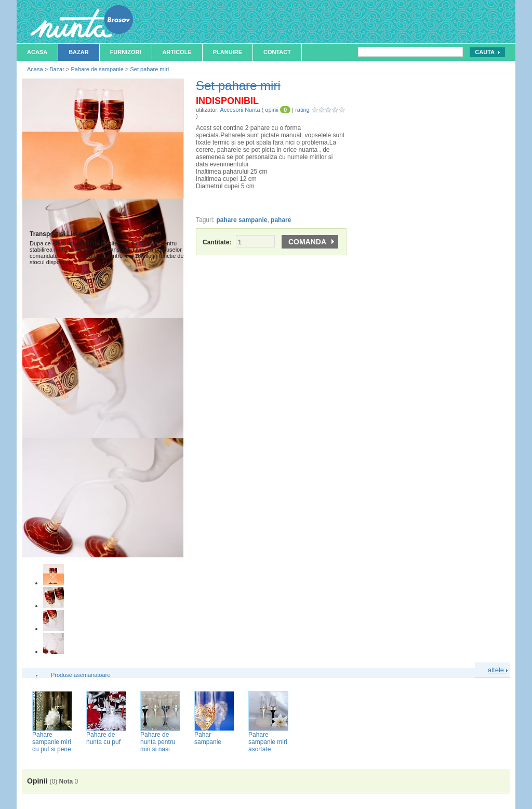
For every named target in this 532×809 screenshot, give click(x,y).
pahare (281, 220)
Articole (177, 52)
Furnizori (126, 52)
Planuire (228, 52)
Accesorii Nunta (240, 110)
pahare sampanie (242, 220)
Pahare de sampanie (97, 69)
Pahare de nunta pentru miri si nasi (158, 742)
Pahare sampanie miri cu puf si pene (52, 742)
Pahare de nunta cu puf (103, 738)
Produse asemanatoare (81, 675)
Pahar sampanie (208, 738)
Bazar (79, 52)
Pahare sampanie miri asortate (268, 742)
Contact (277, 52)
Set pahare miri (149, 69)
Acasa (37, 52)
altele (498, 670)
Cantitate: (239, 242)
